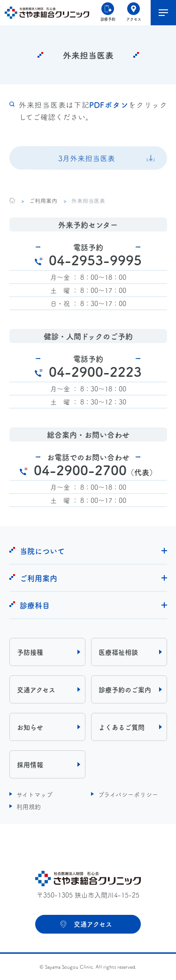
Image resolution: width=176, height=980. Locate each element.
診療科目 (35, 605)
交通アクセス (36, 689)
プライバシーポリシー (128, 794)
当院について (42, 551)
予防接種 (30, 652)
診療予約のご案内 (125, 689)
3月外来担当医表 (87, 158)
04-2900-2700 (95, 470)
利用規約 (29, 806)
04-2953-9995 (95, 260)
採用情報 (30, 764)
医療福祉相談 (118, 652)
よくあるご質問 (122, 727)
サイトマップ (34, 794)
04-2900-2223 (95, 371)
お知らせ (30, 727)
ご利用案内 (43, 200)
